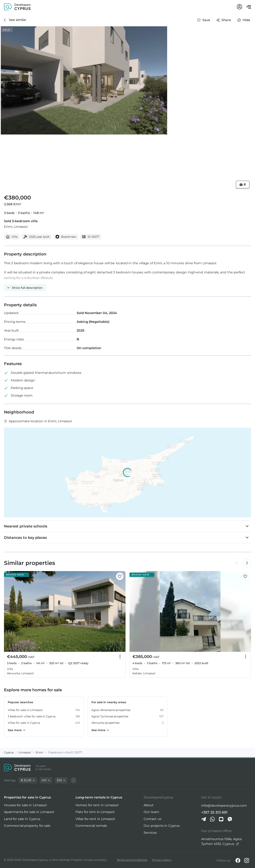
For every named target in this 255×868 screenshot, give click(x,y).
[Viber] (230, 819)
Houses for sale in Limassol (25, 805)
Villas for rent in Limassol (95, 819)
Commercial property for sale (27, 826)
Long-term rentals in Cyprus (99, 797)
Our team (151, 812)
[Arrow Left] (237, 563)
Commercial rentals (91, 826)
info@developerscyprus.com (224, 806)
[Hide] (244, 20)
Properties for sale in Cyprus (27, 797)
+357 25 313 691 (214, 812)
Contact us (152, 819)
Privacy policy (162, 860)
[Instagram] (247, 860)
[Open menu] (249, 7)
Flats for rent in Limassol (95, 812)
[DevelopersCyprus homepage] (17, 6)
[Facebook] (238, 860)
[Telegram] (204, 819)
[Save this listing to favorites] (204, 20)
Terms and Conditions (132, 860)
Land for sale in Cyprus (22, 819)
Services (150, 833)
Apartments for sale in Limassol (29, 812)
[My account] (239, 7)
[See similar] (15, 20)
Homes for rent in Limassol (97, 805)
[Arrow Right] (246, 563)
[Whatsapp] (212, 819)
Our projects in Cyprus (162, 826)
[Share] (224, 20)
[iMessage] (221, 819)
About (149, 805)
